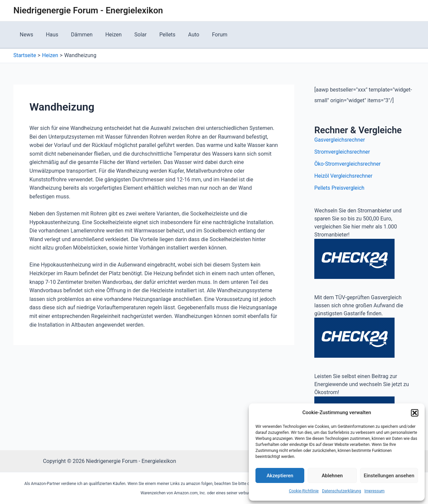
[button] (415, 413)
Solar (132, 35)
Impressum (374, 491)
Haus (49, 35)
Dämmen (77, 35)
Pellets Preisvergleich (340, 188)
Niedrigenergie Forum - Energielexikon (88, 10)
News (25, 35)
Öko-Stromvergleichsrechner (348, 164)
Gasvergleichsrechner (340, 140)
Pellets (156, 35)
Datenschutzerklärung (342, 491)
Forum (205, 35)
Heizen (106, 35)
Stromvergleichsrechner (343, 152)
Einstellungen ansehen (389, 476)
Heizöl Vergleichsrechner (344, 176)
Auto (181, 35)
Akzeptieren (280, 476)
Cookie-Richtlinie (304, 491)
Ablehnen (332, 476)
